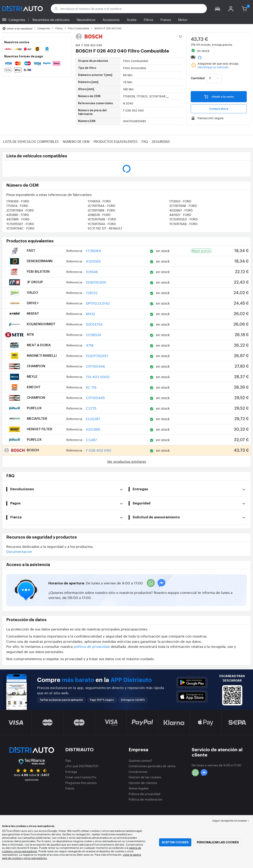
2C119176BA (20, 210)
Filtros (148, 20)
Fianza (70, 788)
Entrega (71, 772)
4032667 (181, 210)
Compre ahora (219, 109)
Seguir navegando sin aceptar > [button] (231, 821)
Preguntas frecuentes (81, 783)
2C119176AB (183, 206)
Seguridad (161, 141)
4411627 (180, 215)
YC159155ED (184, 219)
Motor (183, 20)
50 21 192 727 (105, 228)
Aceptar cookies (175, 842)
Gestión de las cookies (145, 777)
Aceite (132, 20)
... (168, 96)
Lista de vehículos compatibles (31, 141)
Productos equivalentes (116, 141)
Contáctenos (138, 772)
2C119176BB (102, 210)
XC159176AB (102, 219)
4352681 (18, 215)
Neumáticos (86, 20)
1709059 (99, 201)
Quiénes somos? (140, 760)
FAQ (145, 141)
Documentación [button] (19, 551)
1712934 (17, 206)
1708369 (18, 201)
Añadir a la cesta (219, 97)
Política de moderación (145, 799)
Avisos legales (139, 788)
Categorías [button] (17, 20)
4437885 (18, 219)
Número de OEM (76, 141)
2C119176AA (102, 206)
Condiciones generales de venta (152, 766)
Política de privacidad (144, 794)
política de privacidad (92, 646)
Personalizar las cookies (218, 842)
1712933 (180, 201)
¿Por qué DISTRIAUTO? (82, 766)
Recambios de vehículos (51, 20)
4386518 (99, 215)
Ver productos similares (126, 461)
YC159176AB (183, 224)
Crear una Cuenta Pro (81, 777)
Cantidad (198, 78)
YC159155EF (20, 224)
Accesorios (111, 20)
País (68, 760)
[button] (218, 9)
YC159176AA (102, 224)
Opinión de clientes (143, 783)
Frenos (166, 20)
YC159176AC (20, 228)
